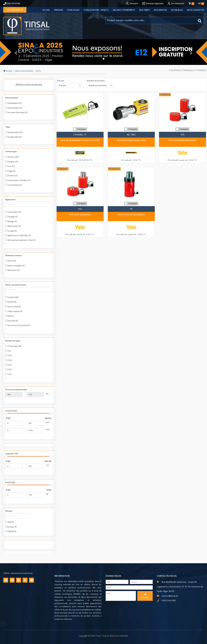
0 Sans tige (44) (13, 346)
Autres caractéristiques (16, 285)
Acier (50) (11, 261)
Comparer (81, 129)
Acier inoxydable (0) (15, 266)
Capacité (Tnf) (12, 454)
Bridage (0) (11, 221)
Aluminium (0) (12, 270)
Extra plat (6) (12, 321)
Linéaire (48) (12, 297)
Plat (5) (9, 316)
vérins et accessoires (24, 71)
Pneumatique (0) (14, 108)
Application (10, 200)
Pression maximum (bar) (16, 390)
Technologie (11, 151)
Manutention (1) (13, 226)
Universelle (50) (13, 212)
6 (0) (8, 369)
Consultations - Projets (96, 10)
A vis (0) (10, 166)
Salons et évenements (124, 10)
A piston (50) (12, 157)
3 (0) (8, 355)
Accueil (46, 10)
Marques (59, 10)
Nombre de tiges (13, 341)
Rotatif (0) (11, 302)
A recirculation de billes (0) (18, 180)
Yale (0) (10, 522)
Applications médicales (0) (18, 235)
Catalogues (73, 10)
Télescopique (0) (14, 311)
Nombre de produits (96, 81)
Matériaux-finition (14, 255)
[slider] (6, 413)
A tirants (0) (11, 176)
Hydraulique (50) (13, 103)
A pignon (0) (12, 162)
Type (8, 127)
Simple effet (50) (14, 132)
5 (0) (8, 365)
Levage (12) (11, 231)
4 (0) (8, 360)
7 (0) (8, 374)
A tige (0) (10, 171)
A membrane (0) (14, 185)
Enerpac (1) (11, 527)
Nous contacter (195, 10)
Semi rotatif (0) (13, 307)
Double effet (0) (13, 137)
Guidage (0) (11, 217)
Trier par (60, 81)
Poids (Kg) (10, 482)
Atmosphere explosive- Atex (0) (20, 240)
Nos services (160, 10)
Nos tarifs (144, 10)
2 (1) (8, 351)
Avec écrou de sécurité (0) (18, 325)
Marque (9, 511)
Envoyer (145, 596)
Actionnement (12, 98)
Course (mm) (11, 411)
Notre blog (177, 10)
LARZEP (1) (11, 531)
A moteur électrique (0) (16, 112)
